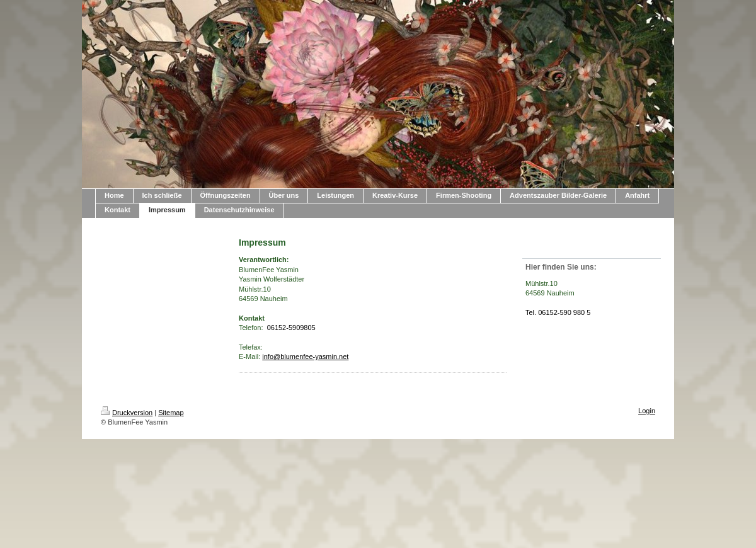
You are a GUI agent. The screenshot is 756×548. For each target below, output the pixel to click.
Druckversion (127, 413)
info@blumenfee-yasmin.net (305, 357)
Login (647, 411)
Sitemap (171, 413)
